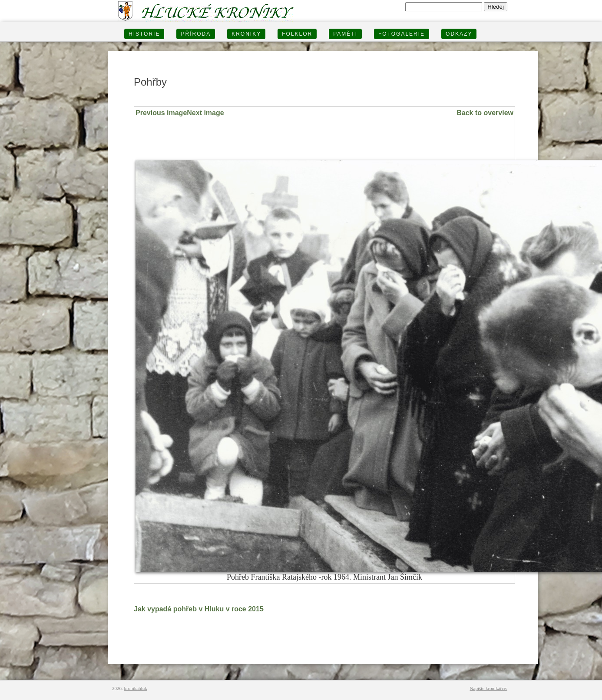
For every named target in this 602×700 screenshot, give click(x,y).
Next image (205, 113)
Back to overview (485, 113)
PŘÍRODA (196, 34)
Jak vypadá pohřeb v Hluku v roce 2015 (199, 609)
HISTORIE (144, 34)
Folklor (297, 34)
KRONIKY (246, 34)
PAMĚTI (345, 34)
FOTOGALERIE (402, 34)
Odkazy (459, 34)
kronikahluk (136, 688)
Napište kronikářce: (489, 688)
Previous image (161, 113)
